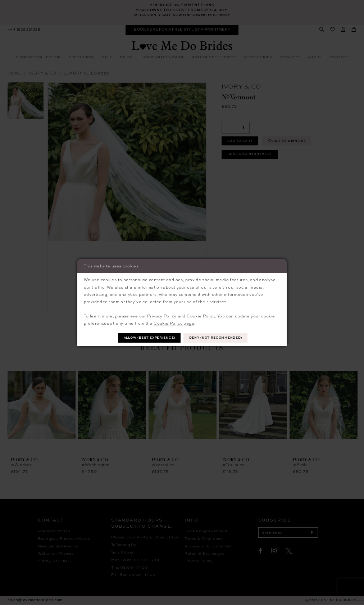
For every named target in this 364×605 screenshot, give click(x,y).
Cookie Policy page (174, 323)
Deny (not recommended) (218, 338)
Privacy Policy (162, 315)
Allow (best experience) (148, 338)
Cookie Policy (201, 315)
